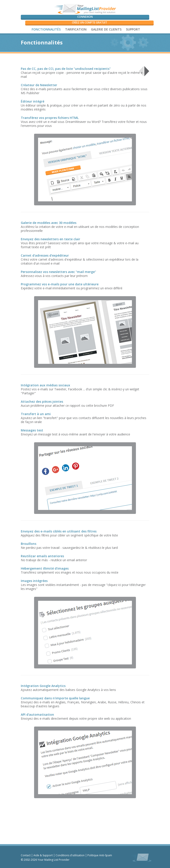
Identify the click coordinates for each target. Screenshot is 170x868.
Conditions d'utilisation (70, 855)
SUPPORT (133, 29)
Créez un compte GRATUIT (90, 22)
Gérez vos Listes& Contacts (118, 71)
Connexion (85, 17)
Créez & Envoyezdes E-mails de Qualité (39, 71)
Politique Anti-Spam (100, 855)
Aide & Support (43, 855)
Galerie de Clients (106, 29)
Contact (26, 855)
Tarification (76, 29)
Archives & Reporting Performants (78, 71)
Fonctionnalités (46, 29)
